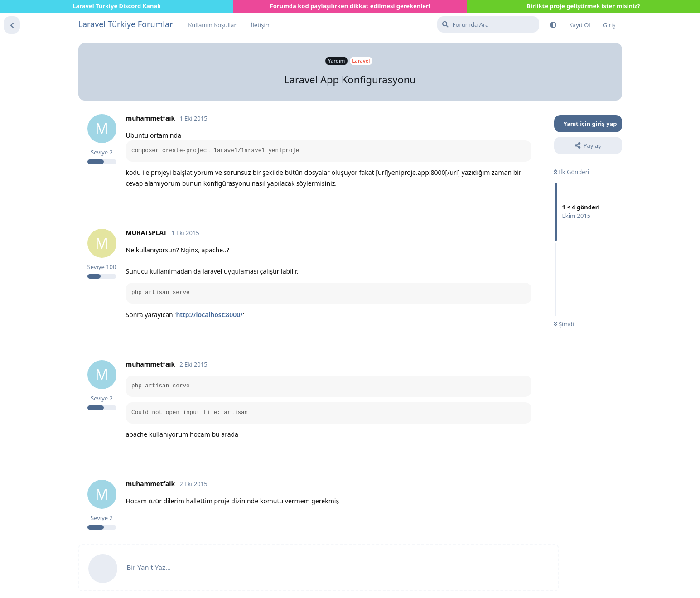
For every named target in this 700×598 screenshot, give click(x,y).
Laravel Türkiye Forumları (127, 24)
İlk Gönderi (572, 172)
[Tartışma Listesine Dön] (12, 25)
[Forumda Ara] (488, 24)
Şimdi (564, 324)
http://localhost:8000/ (209, 315)
